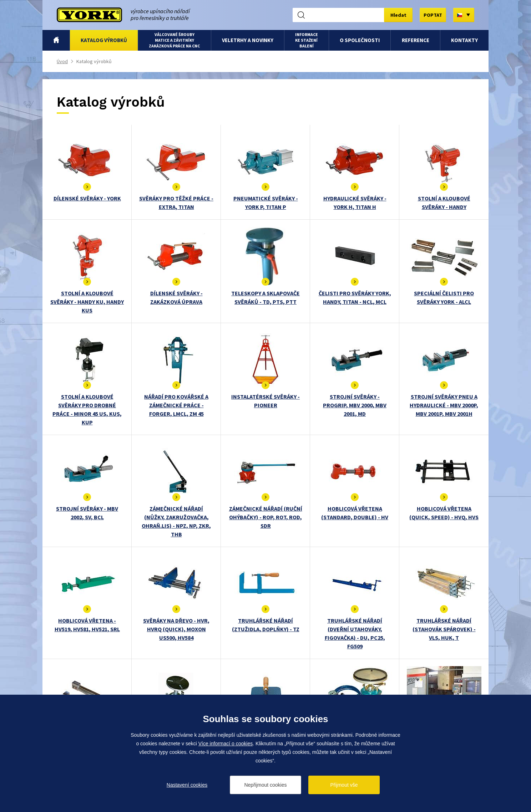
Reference (416, 40)
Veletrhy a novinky (248, 40)
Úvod (56, 40)
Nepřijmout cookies (265, 785)
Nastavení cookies (187, 785)
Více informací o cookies (226, 744)
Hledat (398, 15)
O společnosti (360, 40)
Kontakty (464, 40)
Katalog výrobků (104, 40)
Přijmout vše (344, 785)
